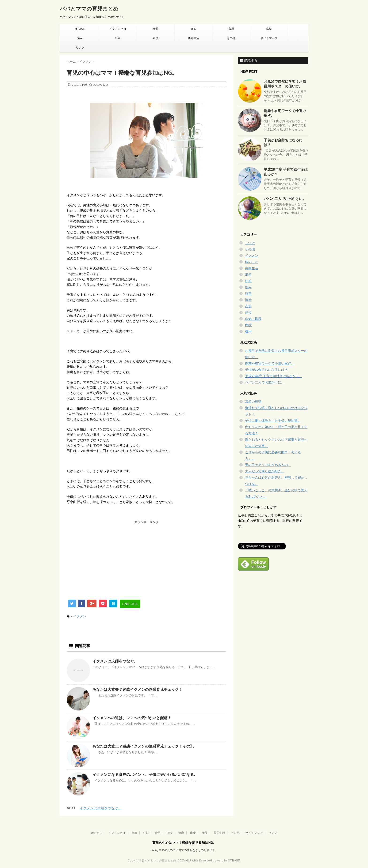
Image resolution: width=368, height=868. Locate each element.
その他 (231, 38)
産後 (156, 38)
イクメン (80, 616)
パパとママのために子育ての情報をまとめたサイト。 (184, 850)
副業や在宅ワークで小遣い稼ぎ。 (270, 363)
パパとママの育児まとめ (89, 9)
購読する (249, 60)
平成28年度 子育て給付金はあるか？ (274, 376)
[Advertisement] (102, 559)
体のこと (252, 262)
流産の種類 (253, 402)
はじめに (80, 29)
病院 (269, 29)
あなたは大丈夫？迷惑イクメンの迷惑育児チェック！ (138, 689)
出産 (118, 38)
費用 (231, 29)
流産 (80, 38)
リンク (80, 47)
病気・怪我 (253, 319)
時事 (248, 293)
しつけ (250, 243)
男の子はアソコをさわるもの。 (268, 465)
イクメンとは (118, 29)
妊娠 (193, 29)
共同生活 (193, 38)
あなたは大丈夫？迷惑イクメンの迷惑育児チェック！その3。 (144, 746)
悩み (248, 287)
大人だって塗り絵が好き (265, 471)
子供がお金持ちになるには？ (266, 370)
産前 (156, 29)
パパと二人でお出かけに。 (285, 199)
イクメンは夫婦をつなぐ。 (115, 661)
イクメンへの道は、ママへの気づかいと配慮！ (132, 718)
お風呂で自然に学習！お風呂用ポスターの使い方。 (285, 84)
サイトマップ (269, 38)
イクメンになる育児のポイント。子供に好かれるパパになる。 (145, 774)
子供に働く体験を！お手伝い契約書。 (273, 421)
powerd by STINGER (227, 860)
